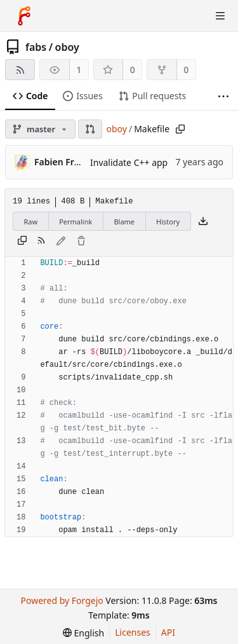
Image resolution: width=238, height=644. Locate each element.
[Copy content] (22, 242)
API (168, 632)
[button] (90, 129)
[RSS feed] (20, 70)
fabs (36, 47)
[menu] (83, 633)
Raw (31, 222)
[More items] (223, 96)
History (168, 222)
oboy (67, 47)
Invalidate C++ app (129, 162)
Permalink (76, 222)
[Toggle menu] (220, 16)
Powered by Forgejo (62, 600)
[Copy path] (180, 129)
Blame (124, 222)
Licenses (133, 632)
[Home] (24, 16)
